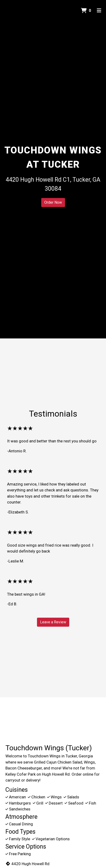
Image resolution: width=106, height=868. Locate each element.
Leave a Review (53, 622)
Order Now (53, 202)
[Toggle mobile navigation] (99, 11)
